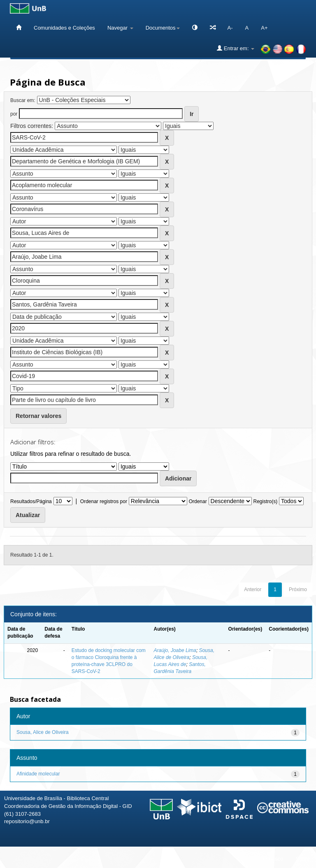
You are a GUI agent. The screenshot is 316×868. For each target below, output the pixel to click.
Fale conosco (267, 859)
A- (230, 28)
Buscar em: (23, 100)
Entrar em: (236, 48)
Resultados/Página (31, 501)
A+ (264, 28)
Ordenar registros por (104, 501)
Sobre (303, 859)
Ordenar (198, 501)
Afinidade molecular (38, 774)
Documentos (163, 28)
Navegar (120, 28)
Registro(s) (265, 501)
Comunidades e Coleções (64, 28)
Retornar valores (38, 416)
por (14, 114)
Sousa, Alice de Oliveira (43, 732)
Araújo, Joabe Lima (175, 650)
